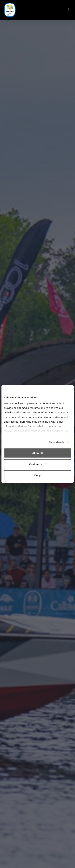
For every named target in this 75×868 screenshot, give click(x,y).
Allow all (37, 453)
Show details (57, 442)
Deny (37, 475)
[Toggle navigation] (68, 10)
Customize (38, 464)
